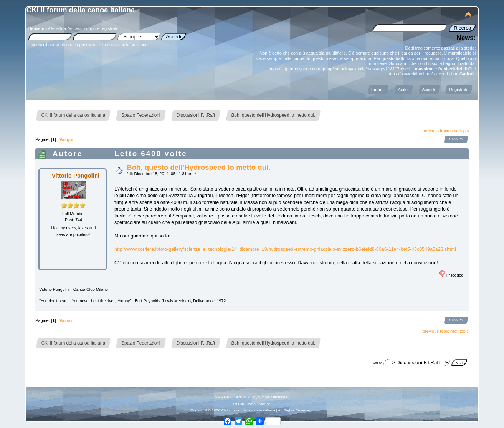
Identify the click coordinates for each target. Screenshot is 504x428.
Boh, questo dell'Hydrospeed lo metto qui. (198, 167)
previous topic (436, 131)
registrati (109, 28)
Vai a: (377, 363)
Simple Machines (273, 397)
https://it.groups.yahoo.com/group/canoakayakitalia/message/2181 (332, 69)
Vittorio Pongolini (76, 175)
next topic (459, 131)
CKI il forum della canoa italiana (81, 10)
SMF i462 (223, 397)
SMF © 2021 (245, 397)
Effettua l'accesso (68, 28)
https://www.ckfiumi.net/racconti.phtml (424, 74)
